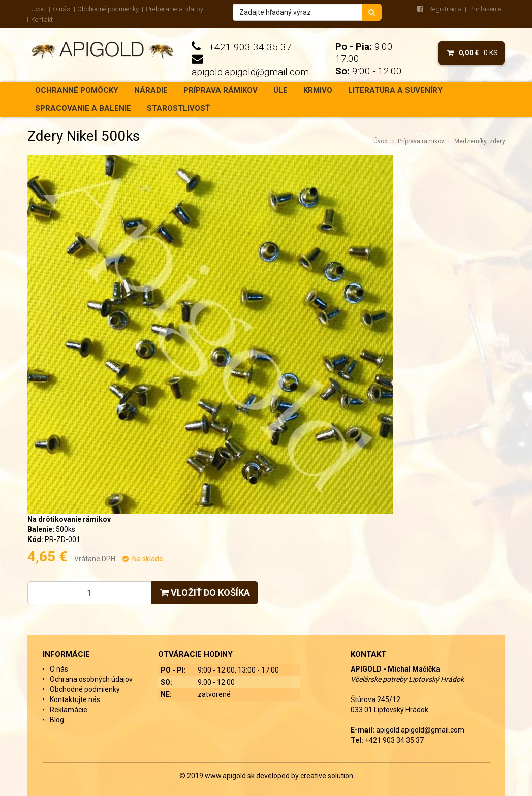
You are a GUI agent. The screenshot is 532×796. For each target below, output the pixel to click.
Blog (57, 720)
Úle (280, 90)
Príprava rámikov (221, 90)
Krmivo (318, 90)
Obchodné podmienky (108, 9)
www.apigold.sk (230, 776)
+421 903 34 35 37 (250, 47)
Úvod (38, 9)
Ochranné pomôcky (77, 90)
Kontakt (42, 20)
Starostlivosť (178, 108)
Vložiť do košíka (205, 593)
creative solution (327, 776)
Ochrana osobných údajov (91, 679)
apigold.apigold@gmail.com (250, 72)
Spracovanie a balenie (83, 108)
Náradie (151, 90)
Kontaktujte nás (75, 699)
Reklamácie (69, 710)
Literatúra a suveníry (395, 90)
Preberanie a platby (175, 9)
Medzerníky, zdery (480, 141)
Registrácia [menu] (445, 9)
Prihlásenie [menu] (485, 9)
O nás (61, 9)
